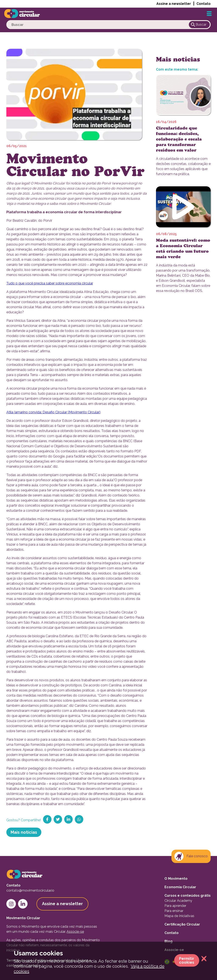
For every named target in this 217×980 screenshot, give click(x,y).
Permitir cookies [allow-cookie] (187, 960)
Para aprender (175, 906)
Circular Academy (178, 901)
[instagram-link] (11, 904)
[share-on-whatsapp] (79, 819)
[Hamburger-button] (209, 14)
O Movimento (176, 879)
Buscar (198, 25)
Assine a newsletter (174, 4)
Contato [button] (204, 4)
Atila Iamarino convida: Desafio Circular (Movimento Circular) (53, 412)
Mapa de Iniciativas (179, 916)
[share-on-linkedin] (68, 819)
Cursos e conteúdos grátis (188, 896)
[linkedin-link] (23, 904)
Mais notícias (24, 832)
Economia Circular (180, 887)
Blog (168, 941)
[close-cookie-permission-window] (203, 959)
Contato (172, 933)
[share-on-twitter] (58, 819)
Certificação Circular (182, 924)
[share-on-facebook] (47, 819)
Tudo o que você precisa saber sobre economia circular (50, 283)
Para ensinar (174, 911)
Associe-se (75, 932)
